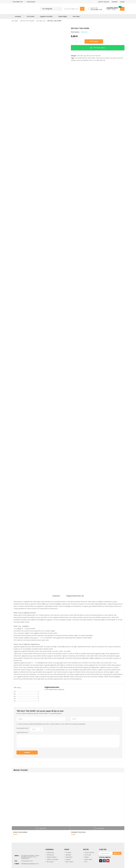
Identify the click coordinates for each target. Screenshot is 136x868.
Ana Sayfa (15, 21)
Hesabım (68, 834)
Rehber (87, 839)
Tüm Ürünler (30, 16)
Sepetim (68, 841)
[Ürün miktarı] (77, 42)
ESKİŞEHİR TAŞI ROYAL (78, 814)
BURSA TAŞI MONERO (20, 814)
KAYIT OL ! (117, 835)
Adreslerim (69, 839)
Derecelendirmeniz (23, 709)
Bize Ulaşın (76, 16)
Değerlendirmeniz (23, 714)
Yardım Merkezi (89, 834)
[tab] (56, 578)
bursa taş (102, 58)
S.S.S (86, 843)
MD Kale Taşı (41, 21)
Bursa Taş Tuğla (94, 60)
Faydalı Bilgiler (63, 16)
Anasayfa (18, 16)
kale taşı (103, 60)
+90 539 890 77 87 (96, 10)
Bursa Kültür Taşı (93, 58)
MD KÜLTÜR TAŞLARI (27, 21)
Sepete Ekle (96, 42)
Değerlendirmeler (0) (75, 577)
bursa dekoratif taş (81, 58)
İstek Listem (69, 843)
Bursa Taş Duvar (111, 58)
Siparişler (68, 836)
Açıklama (56, 577)
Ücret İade (88, 836)
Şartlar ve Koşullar (52, 841)
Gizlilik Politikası (52, 839)
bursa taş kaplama (83, 60)
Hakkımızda (50, 834)
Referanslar (50, 836)
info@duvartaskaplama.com (30, 845)
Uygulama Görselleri (46, 16)
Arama (82, 9)
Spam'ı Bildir (88, 841)
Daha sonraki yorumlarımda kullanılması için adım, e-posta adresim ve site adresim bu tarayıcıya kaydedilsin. (52, 705)
